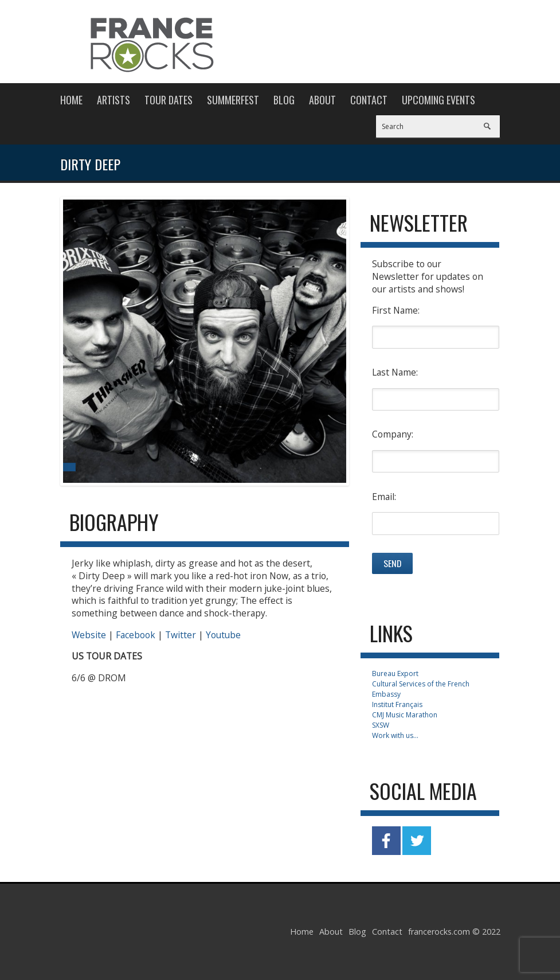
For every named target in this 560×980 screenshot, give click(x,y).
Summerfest (233, 100)
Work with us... (395, 735)
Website (89, 635)
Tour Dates (169, 100)
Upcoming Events (438, 100)
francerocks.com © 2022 (454, 932)
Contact (369, 100)
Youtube (222, 635)
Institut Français (397, 704)
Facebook (136, 635)
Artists (113, 100)
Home (71, 100)
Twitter (181, 635)
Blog (284, 100)
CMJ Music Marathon (405, 715)
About (322, 100)
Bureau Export (395, 673)
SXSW (381, 725)
